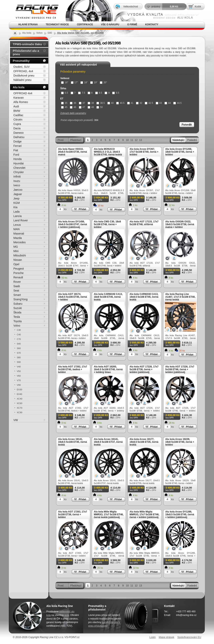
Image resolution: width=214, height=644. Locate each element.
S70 (19, 353)
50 (100, 107)
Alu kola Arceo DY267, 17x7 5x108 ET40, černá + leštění (144, 152)
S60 (19, 348)
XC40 (20, 399)
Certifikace (85, 25)
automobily (107, 622)
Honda (17, 159)
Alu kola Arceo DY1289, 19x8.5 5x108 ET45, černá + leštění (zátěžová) (180, 514)
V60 (19, 376)
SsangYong (20, 299)
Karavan (19, 98)
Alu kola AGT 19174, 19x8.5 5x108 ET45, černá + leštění (72, 297)
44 (168, 103)
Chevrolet (19, 168)
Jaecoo (18, 190)
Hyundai (18, 163)
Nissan (18, 260)
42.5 (149, 103)
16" (65, 82)
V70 (19, 380)
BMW (17, 111)
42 (139, 103)
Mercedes (19, 242)
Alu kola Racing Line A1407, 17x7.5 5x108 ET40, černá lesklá (180, 297)
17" (74, 82)
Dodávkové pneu (24, 76)
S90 (19, 362)
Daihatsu (19, 137)
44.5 (177, 103)
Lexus (17, 225)
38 (91, 103)
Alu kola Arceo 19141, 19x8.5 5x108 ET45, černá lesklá (72, 442)
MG (16, 247)
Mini (16, 251)
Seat (16, 291)
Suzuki (18, 308)
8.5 (99, 93)
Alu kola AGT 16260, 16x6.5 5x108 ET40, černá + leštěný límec (108, 369)
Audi (16, 106)
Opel (16, 264)
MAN (16, 229)
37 (82, 103)
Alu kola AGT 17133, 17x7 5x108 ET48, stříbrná (144, 223)
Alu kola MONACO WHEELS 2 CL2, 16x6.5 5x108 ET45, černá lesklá (108, 152)
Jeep (16, 198)
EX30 (19, 390)
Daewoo (18, 133)
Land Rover (21, 220)
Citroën (18, 120)
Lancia (17, 216)
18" (84, 82)
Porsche (18, 273)
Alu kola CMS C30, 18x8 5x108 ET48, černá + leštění (107, 224)
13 (141, 140)
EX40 (19, 394)
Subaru (18, 304)
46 (73, 107)
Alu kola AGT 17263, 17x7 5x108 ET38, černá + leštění (73, 514)
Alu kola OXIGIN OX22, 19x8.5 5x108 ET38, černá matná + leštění (180, 224)
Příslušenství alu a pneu (26, 52)
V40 (19, 367)
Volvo (17, 326)
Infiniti (17, 177)
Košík (198, 6)
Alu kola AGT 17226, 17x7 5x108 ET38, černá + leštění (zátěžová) (144, 369)
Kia (15, 207)
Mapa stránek (166, 637)
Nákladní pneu (22, 80)
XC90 (20, 412)
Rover (17, 282)
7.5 (82, 93)
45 (64, 107)
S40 (19, 344)
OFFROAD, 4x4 (23, 71)
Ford (16, 155)
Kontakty (152, 25)
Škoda (17, 312)
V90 (19, 385)
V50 (19, 371)
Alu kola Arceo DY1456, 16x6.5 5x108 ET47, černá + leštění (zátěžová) (72, 224)
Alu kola (19, 87)
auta (67, 615)
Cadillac (18, 115)
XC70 (20, 408)
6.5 (65, 93)
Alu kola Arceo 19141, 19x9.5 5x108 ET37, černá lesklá (108, 442)
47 (82, 107)
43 (159, 103)
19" (94, 82)
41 (130, 103)
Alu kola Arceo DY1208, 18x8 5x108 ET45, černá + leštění (180, 152)
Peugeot (19, 269)
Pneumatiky (21, 61)
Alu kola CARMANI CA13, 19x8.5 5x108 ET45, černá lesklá (144, 297)
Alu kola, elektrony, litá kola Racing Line (34, 11)
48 (91, 107)
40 (110, 103)
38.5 (101, 103)
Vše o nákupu (110, 25)
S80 (19, 357)
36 (73, 103)
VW (16, 420)
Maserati (19, 234)
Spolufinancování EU (189, 637)
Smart (17, 295)
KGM (17, 203)
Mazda (18, 238)
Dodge (17, 141)
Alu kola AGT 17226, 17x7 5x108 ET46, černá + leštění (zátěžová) (180, 369)
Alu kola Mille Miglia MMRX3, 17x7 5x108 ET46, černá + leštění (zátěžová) (144, 514)
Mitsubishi (20, 255)
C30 (19, 330)
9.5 (116, 93)
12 (136, 140)
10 (127, 140)
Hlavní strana (28, 25)
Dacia (17, 128)
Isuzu (17, 181)
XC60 (20, 403)
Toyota (17, 321)
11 (132, 140)
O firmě (132, 25)
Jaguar (18, 194)
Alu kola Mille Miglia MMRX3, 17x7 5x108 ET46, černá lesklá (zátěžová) (109, 514)
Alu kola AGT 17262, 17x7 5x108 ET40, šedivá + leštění (73, 369)
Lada (16, 212)
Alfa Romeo (21, 102)
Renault (18, 277)
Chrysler (19, 172)
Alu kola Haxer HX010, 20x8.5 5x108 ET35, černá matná (72, 152)
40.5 (120, 103)
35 (64, 103)
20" (103, 82)
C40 (19, 335)
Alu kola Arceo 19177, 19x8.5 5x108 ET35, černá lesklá (144, 442)
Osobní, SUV (22, 67)
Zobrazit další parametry (73, 113)
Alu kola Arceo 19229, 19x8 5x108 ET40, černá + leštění (180, 442)
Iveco (17, 185)
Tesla (17, 317)
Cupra (17, 124)
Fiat (16, 150)
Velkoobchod (130, 6)
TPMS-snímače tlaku (27, 44)
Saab (17, 286)
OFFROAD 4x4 (23, 93)
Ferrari (17, 146)
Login (153, 637)
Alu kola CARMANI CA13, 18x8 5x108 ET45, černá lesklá (108, 297)
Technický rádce (57, 25)
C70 (19, 339)
